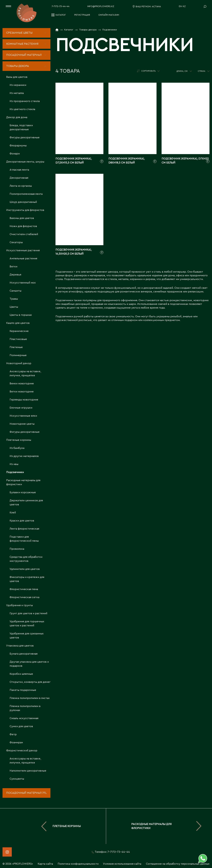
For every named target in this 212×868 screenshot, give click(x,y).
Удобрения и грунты (20, 605)
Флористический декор (22, 751)
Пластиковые (18, 339)
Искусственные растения (23, 250)
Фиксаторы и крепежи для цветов (27, 579)
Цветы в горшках (21, 315)
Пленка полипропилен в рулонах (25, 708)
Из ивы (14, 464)
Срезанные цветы (19, 33)
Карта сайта (45, 864)
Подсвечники (15, 472)
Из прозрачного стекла (25, 101)
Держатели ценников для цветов (26, 502)
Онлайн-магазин (109, 15)
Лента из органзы (21, 186)
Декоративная (19, 178)
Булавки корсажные (23, 492)
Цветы (14, 307)
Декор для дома (17, 117)
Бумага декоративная (24, 654)
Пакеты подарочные (23, 690)
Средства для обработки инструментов (26, 559)
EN (180, 6)
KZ (184, 6)
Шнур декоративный (23, 202)
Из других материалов (24, 456)
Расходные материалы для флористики (23, 482)
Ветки (13, 267)
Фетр (13, 734)
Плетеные (16, 347)
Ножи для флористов (23, 226)
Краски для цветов (22, 521)
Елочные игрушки (21, 408)
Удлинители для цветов (25, 569)
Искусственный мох (23, 283)
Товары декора (18, 66)
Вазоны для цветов (22, 218)
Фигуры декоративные (25, 137)
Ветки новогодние (22, 392)
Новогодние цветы (22, 424)
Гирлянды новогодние (24, 400)
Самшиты (15, 291)
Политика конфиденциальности (78, 864)
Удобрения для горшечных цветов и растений (27, 623)
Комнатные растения (22, 44)
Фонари (15, 154)
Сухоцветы (17, 779)
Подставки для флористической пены (24, 539)
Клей (13, 513)
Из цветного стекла (22, 109)
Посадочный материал (24, 55)
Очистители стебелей (24, 234)
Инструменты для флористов (25, 210)
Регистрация (82, 15)
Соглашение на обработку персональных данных (178, 864)
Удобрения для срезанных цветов (27, 636)
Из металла (17, 93)
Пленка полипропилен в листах (30, 698)
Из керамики (18, 85)
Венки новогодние (22, 383)
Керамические (19, 331)
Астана (156, 7)
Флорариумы (18, 146)
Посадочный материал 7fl (26, 793)
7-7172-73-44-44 (61, 6)
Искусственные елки (23, 416)
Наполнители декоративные (28, 771)
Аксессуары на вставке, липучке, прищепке (25, 373)
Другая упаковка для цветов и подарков (29, 664)
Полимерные (18, 355)
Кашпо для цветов (18, 323)
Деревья (15, 275)
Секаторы (16, 242)
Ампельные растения (23, 258)
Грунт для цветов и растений (28, 613)
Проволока (17, 549)
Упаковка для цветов (20, 646)
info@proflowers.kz (101, 6)
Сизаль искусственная (24, 718)
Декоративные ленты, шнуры (25, 162)
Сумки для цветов (21, 726)
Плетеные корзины (19, 440)
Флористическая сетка (24, 597)
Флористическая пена (24, 589)
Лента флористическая (24, 529)
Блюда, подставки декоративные (21, 127)
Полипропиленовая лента (26, 194)
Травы (14, 299)
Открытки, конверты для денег (30, 682)
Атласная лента (19, 170)
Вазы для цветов (17, 77)
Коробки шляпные (21, 674)
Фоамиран (16, 742)
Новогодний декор (19, 363)
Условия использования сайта (122, 864)
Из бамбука (17, 448)
